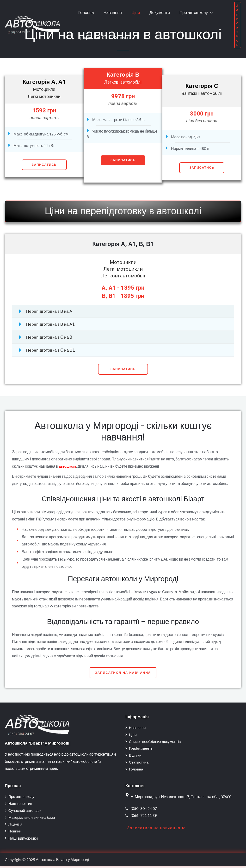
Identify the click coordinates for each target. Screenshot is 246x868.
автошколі (68, 466)
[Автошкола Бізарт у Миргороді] (32, 24)
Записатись (44, 165)
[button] (123, 369)
